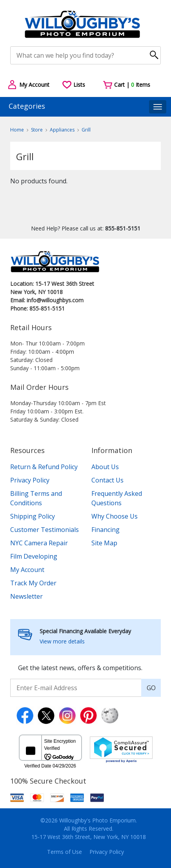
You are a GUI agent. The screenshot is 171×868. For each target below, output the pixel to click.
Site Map (104, 543)
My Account (27, 570)
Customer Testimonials (45, 530)
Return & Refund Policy (44, 467)
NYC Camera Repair (39, 543)
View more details (62, 641)
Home (17, 130)
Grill (86, 130)
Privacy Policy (30, 480)
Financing (106, 530)
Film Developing (34, 556)
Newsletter (26, 596)
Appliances (62, 130)
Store (37, 130)
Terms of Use (65, 852)
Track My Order (33, 583)
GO (151, 688)
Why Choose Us (115, 516)
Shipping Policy (33, 516)
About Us (105, 467)
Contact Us (107, 480)
